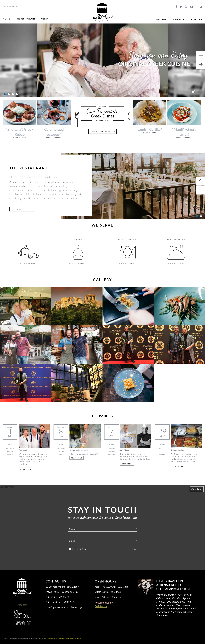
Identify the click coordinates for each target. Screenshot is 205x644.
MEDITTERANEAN (176, 240)
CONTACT (197, 19)
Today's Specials (178, 450)
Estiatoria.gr (102, 606)
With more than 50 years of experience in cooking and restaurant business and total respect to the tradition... (34, 459)
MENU (44, 19)
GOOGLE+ (10, 455)
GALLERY (161, 19)
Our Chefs (125, 450)
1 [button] (4, 94)
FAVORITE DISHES (20, 138)
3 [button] (12, 94)
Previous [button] (201, 56)
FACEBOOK (10, 448)
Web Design (70, 639)
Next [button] (201, 64)
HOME (6, 19)
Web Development (49, 639)
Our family (23, 450)
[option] (102, 60)
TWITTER (10, 451)
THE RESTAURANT (25, 19)
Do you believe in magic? (80, 450)
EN (21, 6)
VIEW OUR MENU (102, 131)
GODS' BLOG (179, 19)
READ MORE (26, 469)
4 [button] (16, 94)
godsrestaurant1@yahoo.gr (68, 607)
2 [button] (8, 94)
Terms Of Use (79, 549)
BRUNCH (78, 240)
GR (17, 6)
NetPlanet (61, 639)
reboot (79, 639)
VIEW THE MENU (29, 264)
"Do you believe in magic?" (84, 454)
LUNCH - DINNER (127, 240)
